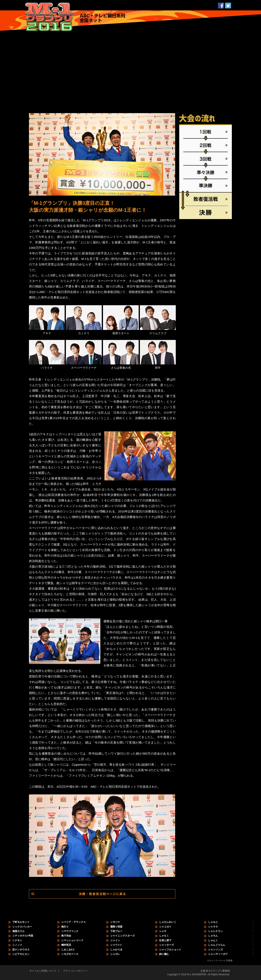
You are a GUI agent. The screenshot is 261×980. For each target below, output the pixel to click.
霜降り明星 (120, 927)
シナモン (21, 940)
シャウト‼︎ (119, 945)
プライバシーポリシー (75, 971)
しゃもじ (216, 922)
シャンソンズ (219, 950)
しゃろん (216, 936)
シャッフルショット (174, 950)
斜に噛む (167, 954)
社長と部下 (169, 940)
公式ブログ (205, 7)
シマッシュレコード (76, 940)
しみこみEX (71, 950)
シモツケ (118, 922)
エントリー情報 (117, 7)
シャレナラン (219, 931)
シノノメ (21, 945)
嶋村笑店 (70, 945)
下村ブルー (120, 931)
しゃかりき (120, 950)
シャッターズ (170, 945)
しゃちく (167, 936)
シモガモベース (73, 954)
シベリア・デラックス (77, 922)
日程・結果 (93, 7)
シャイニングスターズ (126, 936)
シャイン (118, 940)
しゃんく (216, 940)
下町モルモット (24, 922)
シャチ (166, 931)
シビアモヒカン (24, 954)
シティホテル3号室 (26, 936)
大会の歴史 (164, 7)
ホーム (184, 7)
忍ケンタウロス (24, 950)
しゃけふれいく (171, 922)
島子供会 (70, 936)
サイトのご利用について (43, 971)
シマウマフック (73, 931)
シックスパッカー (25, 927)
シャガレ (118, 954)
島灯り (68, 927)
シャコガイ (169, 927)
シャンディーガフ (221, 954)
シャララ (216, 927)
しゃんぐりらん (220, 945)
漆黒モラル (22, 931)
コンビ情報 (141, 7)
